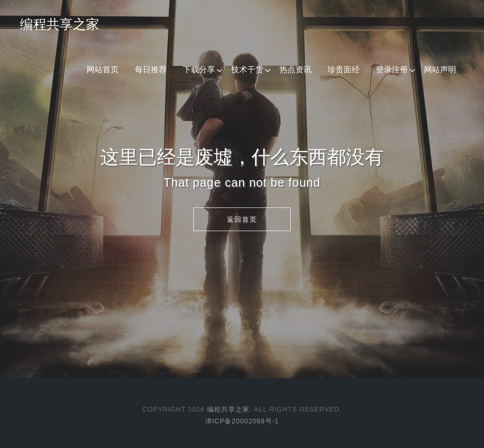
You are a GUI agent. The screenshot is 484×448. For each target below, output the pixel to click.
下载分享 (199, 70)
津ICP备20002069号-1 (242, 421)
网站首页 (103, 70)
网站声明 (440, 70)
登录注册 (392, 70)
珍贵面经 (344, 70)
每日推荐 (151, 70)
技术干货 (247, 70)
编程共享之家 (60, 24)
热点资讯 (295, 70)
